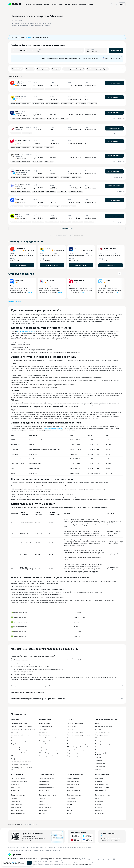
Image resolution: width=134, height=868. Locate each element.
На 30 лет (98, 758)
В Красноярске (72, 802)
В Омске (70, 808)
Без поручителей (45, 741)
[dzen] (114, 859)
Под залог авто (72, 726)
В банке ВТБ (15, 790)
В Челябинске (44, 805)
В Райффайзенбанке (73, 790)
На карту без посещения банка (49, 738)
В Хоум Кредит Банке (18, 778)
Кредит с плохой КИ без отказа (21, 753)
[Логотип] (15, 855)
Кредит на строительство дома (21, 762)
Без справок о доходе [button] (52, 89)
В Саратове (71, 814)
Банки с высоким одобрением (21, 741)
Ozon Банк (19, 280)
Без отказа (15, 732)
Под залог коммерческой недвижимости (80, 744)
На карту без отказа (45, 744)
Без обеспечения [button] (81, 103)
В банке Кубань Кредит (47, 787)
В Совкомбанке (44, 781)
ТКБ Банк (107, 280)
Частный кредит (100, 764)
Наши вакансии (44, 850)
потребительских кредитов (26, 331)
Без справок (43, 732)
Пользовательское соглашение (59, 847)
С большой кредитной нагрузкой (78, 747)
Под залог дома (72, 741)
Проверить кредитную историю (21, 726)
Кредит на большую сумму (76, 750)
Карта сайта (23, 850)
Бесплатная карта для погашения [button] (21, 89)
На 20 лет (98, 770)
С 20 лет (98, 738)
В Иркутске (98, 808)
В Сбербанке (15, 784)
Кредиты (19, 824)
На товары (98, 761)
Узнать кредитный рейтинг (20, 735)
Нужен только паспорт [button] (53, 103)
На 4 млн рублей (100, 767)
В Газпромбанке (44, 784)
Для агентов (44, 847)
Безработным (16, 744)
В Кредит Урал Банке (102, 784)
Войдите (28, 38)
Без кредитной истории (103, 741)
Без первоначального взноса (104, 750)
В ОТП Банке (99, 778)
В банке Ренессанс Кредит (20, 781)
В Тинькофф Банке (73, 781)
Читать (30, 292)
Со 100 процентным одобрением (105, 744)
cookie (14, 862)
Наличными (43, 729)
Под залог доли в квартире (76, 732)
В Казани (42, 814)
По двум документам (101, 735)
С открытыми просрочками (104, 726)
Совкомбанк (50, 280)
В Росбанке (98, 781)
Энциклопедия (13, 850)
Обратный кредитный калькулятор (50, 753)
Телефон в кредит (17, 759)
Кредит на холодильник (75, 756)
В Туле (97, 799)
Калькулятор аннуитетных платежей (107, 747)
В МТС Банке (71, 787)
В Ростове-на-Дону (17, 811)
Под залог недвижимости (75, 723)
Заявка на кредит (45, 723)
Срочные (98, 729)
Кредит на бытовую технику (48, 750)
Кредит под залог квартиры (20, 765)
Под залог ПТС (72, 729)
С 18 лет (98, 723)
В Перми (70, 805)
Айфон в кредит (16, 756)
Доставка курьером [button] (38, 89)
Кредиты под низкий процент (21, 747)
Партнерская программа (31, 847)
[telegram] (98, 859)
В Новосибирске (16, 808)
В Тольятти (98, 811)
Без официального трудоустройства (23, 738)
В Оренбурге (99, 802)
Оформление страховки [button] (76, 192)
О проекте (12, 847)
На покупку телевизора (31, 824)
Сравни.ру (11, 824)
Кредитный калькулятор (19, 723)
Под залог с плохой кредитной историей (80, 735)
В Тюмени (70, 811)
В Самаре (42, 799)
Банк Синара (79, 280)
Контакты (19, 847)
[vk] (104, 859)
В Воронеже (43, 811)
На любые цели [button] (65, 89)
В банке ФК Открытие (102, 787)
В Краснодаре (16, 802)
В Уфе (41, 802)
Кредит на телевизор (46, 747)
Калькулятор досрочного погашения (23, 729)
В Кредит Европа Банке (47, 778)
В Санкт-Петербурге (46, 808)
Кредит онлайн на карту (19, 750)
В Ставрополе (99, 814)
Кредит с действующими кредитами (79, 753)
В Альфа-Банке (44, 790)
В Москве (14, 799)
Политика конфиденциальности (80, 847)
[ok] (109, 859)
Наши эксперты (33, 850)
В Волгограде (71, 799)
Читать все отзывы (15, 301)
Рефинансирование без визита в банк (51, 756)
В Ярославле (99, 805)
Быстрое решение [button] (77, 222)
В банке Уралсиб (100, 790)
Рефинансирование (45, 726)
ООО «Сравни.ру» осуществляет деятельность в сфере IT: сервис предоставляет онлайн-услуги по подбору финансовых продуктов (44, 858)
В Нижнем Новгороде (18, 814)
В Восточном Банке (73, 784)
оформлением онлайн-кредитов (54, 428)
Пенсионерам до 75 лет (102, 732)
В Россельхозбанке (73, 778)
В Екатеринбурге (17, 805)
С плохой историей (45, 735)
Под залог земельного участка (77, 738)
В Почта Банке (16, 787)
